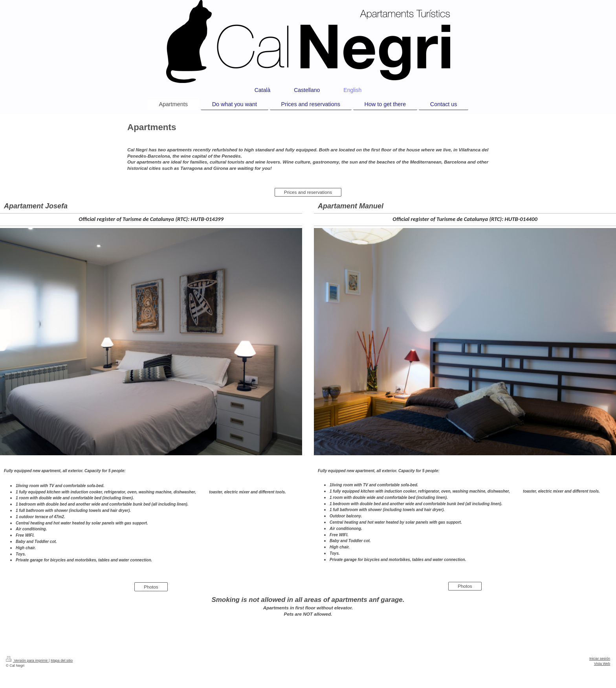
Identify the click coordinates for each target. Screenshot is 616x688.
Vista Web (602, 664)
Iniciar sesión (600, 659)
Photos (151, 587)
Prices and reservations (308, 192)
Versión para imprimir (27, 660)
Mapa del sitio (62, 660)
